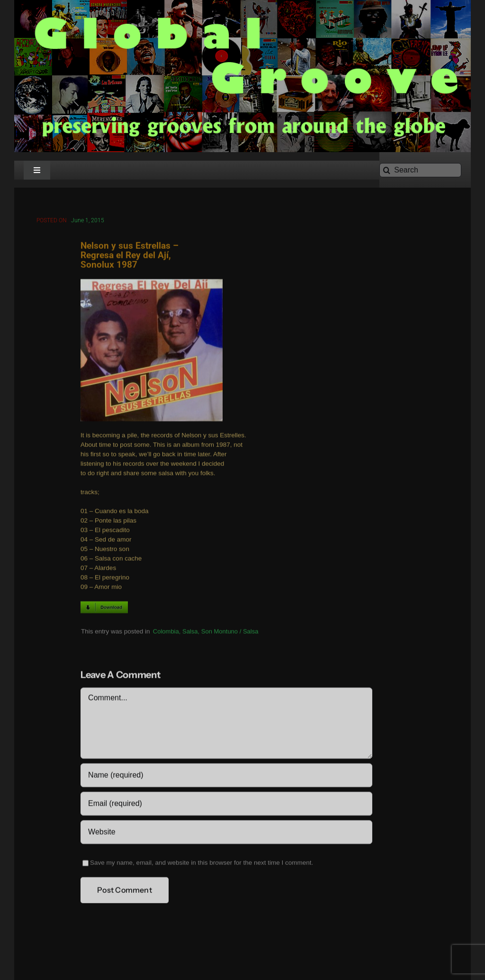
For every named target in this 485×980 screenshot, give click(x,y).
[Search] (420, 170)
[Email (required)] (226, 805)
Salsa (190, 632)
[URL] (226, 834)
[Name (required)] (226, 777)
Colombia (166, 632)
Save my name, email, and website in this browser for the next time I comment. (202, 864)
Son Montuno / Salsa (230, 632)
